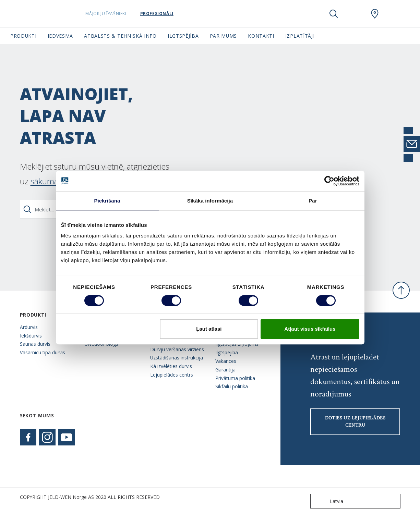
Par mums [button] (224, 36)
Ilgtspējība (227, 352)
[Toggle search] (334, 14)
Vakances (226, 361)
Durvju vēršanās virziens (177, 349)
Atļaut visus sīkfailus (310, 329)
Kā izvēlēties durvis (171, 366)
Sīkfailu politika (232, 386)
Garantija (225, 370)
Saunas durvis (35, 344)
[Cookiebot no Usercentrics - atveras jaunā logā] (329, 181)
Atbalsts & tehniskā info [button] (120, 36)
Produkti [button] (23, 36)
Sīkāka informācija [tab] (210, 201)
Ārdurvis (29, 327)
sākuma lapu (53, 181)
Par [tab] (313, 201)
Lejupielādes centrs (172, 375)
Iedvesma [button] (61, 36)
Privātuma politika (235, 378)
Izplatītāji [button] (300, 36)
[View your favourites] (354, 14)
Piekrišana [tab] (107, 201)
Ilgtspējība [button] (183, 36)
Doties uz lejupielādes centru (355, 422)
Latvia (328, 501)
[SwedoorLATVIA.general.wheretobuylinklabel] (375, 14)
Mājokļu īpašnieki (123, 14)
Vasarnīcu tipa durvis (43, 352)
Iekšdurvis (31, 336)
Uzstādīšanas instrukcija (177, 358)
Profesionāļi (174, 14)
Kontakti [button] (261, 36)
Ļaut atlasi (209, 329)
